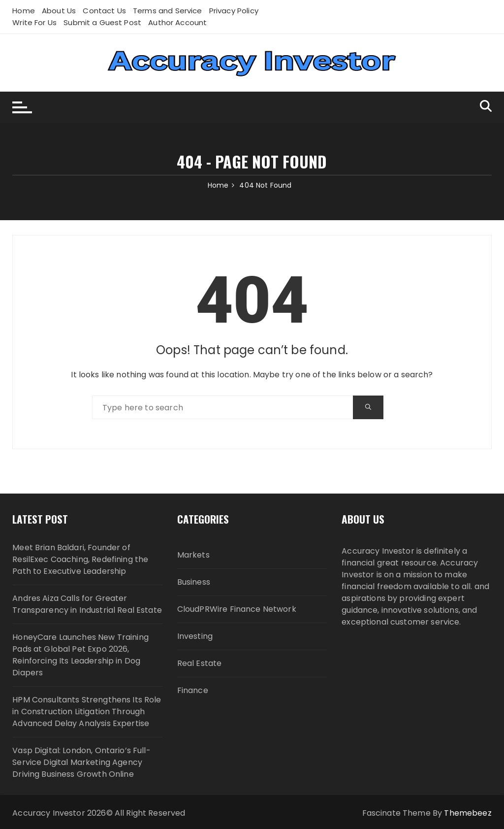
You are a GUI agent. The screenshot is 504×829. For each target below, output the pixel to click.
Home (24, 11)
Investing (195, 636)
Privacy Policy (234, 11)
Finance (193, 690)
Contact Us (104, 11)
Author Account (177, 22)
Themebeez (468, 813)
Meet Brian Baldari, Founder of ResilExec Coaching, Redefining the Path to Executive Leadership (80, 559)
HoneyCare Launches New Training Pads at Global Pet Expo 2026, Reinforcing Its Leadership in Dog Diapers (80, 655)
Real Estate (200, 663)
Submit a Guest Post (102, 22)
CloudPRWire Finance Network (237, 609)
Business (194, 582)
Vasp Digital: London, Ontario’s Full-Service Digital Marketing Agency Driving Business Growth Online (81, 762)
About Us (59, 11)
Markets (193, 555)
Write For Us (34, 22)
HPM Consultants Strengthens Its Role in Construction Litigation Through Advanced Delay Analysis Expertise (87, 712)
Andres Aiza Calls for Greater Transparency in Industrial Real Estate (87, 604)
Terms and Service (168, 11)
